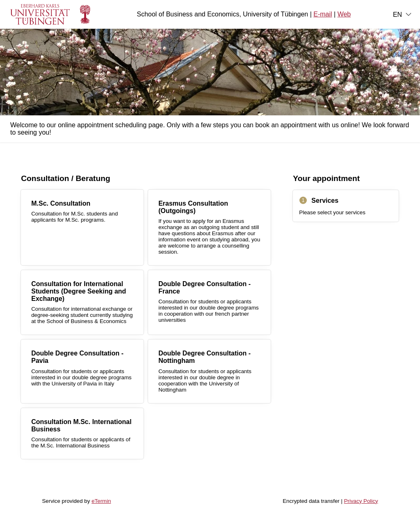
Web (344, 14)
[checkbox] (82, 227)
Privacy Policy (361, 501)
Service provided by (76, 501)
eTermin (101, 501)
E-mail (323, 14)
